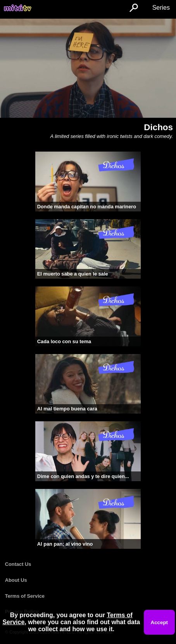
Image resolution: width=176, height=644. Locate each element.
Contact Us (18, 564)
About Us (16, 580)
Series (161, 8)
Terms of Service (25, 596)
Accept (159, 622)
